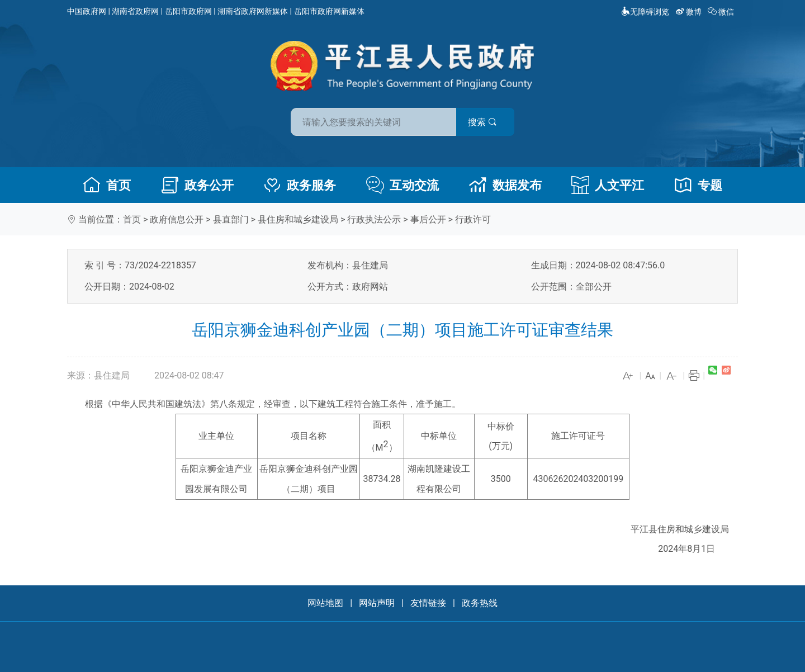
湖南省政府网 (135, 11)
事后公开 (428, 219)
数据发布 (505, 185)
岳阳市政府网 (188, 11)
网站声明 (377, 603)
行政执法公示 (374, 219)
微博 (690, 12)
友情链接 (428, 603)
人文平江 (608, 185)
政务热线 (480, 603)
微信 (722, 12)
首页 (107, 185)
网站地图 (325, 603)
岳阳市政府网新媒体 (329, 11)
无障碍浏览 (645, 12)
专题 (698, 185)
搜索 (482, 122)
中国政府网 (87, 11)
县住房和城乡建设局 (298, 219)
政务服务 (300, 185)
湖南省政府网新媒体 (253, 11)
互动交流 (402, 185)
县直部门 (231, 219)
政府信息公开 (177, 219)
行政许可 (473, 219)
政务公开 (197, 185)
